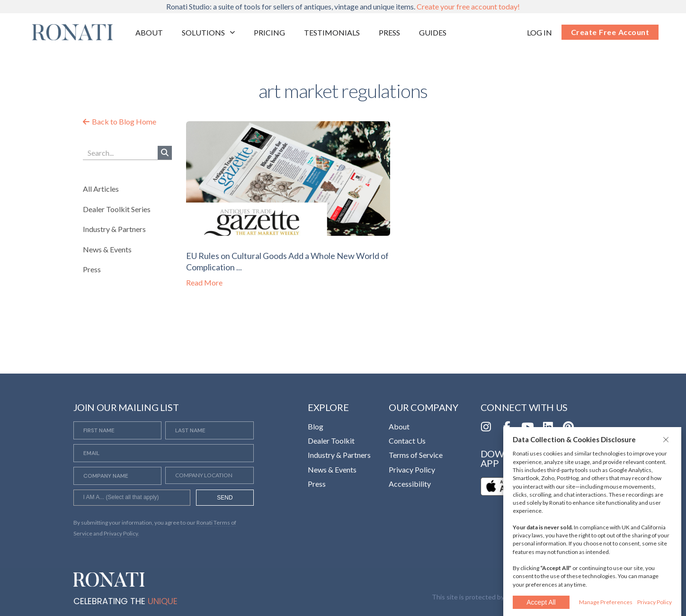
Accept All (541, 602)
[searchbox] (132, 499)
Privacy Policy (655, 602)
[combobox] (132, 498)
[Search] (165, 153)
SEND (225, 498)
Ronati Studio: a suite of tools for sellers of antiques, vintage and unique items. (343, 6)
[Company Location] (209, 475)
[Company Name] (118, 476)
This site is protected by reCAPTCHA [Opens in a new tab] (488, 597)
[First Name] (118, 430)
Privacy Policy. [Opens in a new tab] (121, 533)
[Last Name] (209, 430)
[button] (667, 439)
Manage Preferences (606, 602)
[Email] (164, 453)
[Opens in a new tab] (539, 33)
